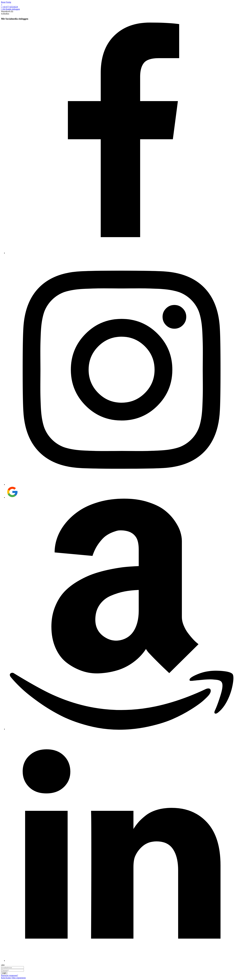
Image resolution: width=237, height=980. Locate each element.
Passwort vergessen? (10, 975)
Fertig (9, 2)
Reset (3, 2)
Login (4, 973)
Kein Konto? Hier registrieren (13, 978)
